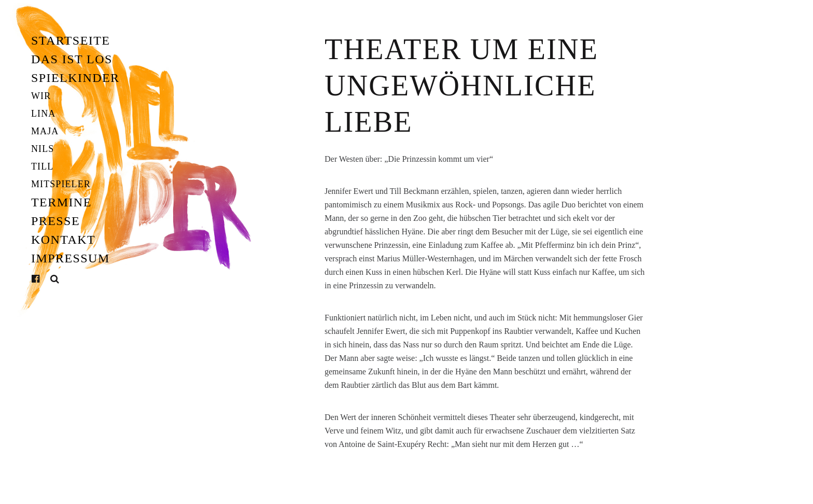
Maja (45, 131)
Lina (43, 114)
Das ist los (72, 59)
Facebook (44, 279)
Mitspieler (61, 184)
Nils (43, 149)
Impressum (71, 258)
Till (42, 166)
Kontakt (63, 240)
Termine (61, 202)
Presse (55, 221)
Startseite (71, 40)
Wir (41, 96)
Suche (55, 279)
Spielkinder (75, 78)
